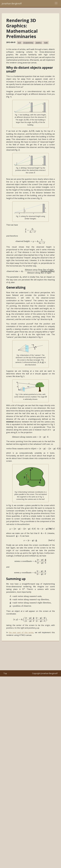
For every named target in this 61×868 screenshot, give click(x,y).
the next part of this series (21, 632)
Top (5, 673)
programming (28, 43)
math (46, 43)
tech (19, 43)
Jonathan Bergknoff (12, 4)
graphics (39, 43)
